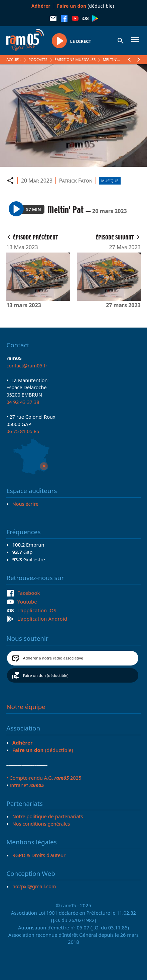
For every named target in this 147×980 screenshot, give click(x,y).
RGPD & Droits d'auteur (39, 855)
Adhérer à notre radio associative (53, 658)
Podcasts (38, 59)
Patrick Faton (76, 181)
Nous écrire (25, 504)
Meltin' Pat (113, 59)
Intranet (27, 785)
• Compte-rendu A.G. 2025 (44, 778)
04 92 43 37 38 (23, 402)
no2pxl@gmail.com (34, 886)
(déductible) (86, 6)
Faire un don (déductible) (46, 675)
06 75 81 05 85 (23, 431)
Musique (110, 181)
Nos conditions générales (41, 824)
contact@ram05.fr (27, 365)
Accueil (14, 59)
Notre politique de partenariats (48, 816)
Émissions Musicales (75, 59)
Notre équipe (26, 707)
